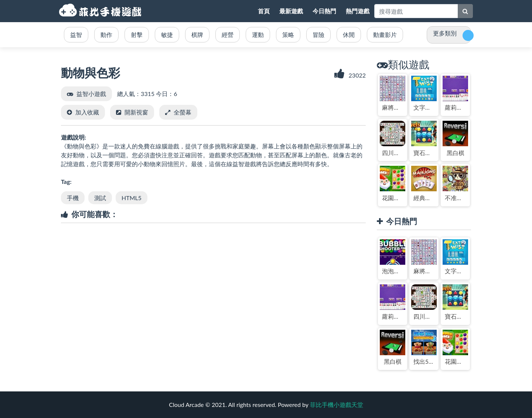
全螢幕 (183, 112)
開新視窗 (136, 112)
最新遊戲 (291, 11)
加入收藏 (87, 112)
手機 (73, 198)
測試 (100, 198)
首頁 (264, 11)
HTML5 (132, 198)
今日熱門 (324, 11)
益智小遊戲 (91, 94)
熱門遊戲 (358, 11)
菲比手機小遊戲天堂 (101, 11)
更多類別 (445, 33)
